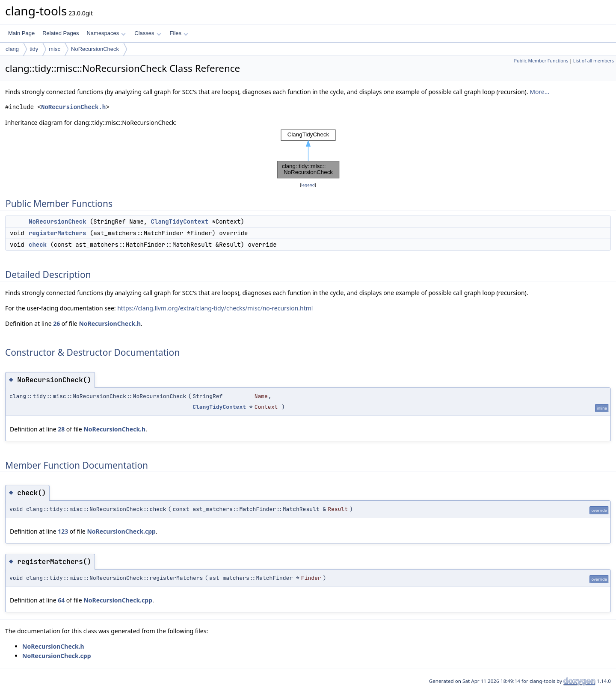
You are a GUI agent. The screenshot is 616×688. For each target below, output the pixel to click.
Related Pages (61, 33)
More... (539, 92)
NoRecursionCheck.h (73, 107)
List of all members (594, 61)
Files (179, 33)
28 (61, 429)
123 (63, 531)
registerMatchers (57, 233)
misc (55, 49)
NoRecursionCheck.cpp (121, 531)
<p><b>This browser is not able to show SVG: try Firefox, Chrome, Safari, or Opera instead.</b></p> (308, 154)
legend (308, 185)
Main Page (21, 33)
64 (61, 600)
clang (12, 49)
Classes (148, 33)
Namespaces (106, 33)
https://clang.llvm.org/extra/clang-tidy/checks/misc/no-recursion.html (215, 308)
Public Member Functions (541, 61)
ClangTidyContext (180, 221)
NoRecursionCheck (95, 49)
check (38, 245)
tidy (34, 49)
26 (56, 323)
